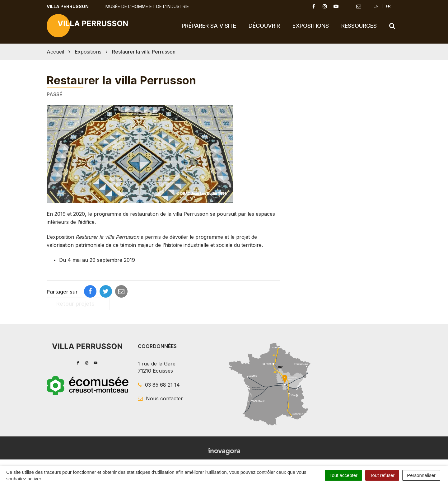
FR (388, 6)
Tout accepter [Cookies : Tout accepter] (343, 475)
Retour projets (78, 304)
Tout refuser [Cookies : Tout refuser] (382, 475)
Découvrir (264, 26)
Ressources (359, 26)
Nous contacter (160, 398)
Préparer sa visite (209, 26)
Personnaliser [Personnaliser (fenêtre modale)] (421, 475)
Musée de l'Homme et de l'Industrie (147, 6)
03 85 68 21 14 (159, 385)
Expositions (311, 26)
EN (376, 6)
